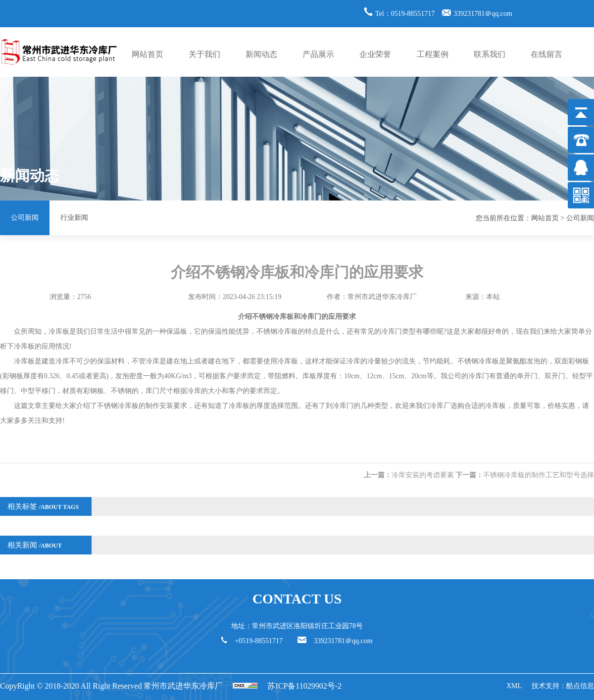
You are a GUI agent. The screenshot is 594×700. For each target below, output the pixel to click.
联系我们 (490, 54)
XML (514, 686)
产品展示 (318, 54)
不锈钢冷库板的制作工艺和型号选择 (539, 475)
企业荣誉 (375, 54)
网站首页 (148, 54)
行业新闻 (74, 218)
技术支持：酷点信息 (563, 686)
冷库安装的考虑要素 (423, 475)
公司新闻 (25, 218)
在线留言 (546, 54)
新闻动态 (261, 54)
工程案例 (433, 54)
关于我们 (204, 54)
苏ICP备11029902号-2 (304, 686)
